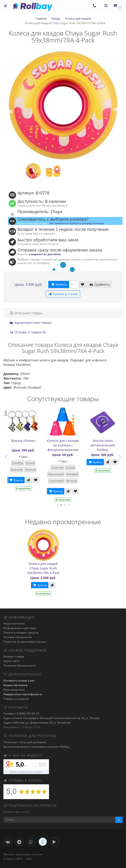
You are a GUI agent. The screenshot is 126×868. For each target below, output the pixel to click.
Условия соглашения (18, 637)
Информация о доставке (20, 628)
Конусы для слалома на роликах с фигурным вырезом (65, 445)
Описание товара (26, 313)
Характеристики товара (31, 323)
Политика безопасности (20, 665)
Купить (18, 480)
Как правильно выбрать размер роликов (76, 223)
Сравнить (99, 284)
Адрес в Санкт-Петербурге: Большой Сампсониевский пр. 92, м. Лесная (51, 718)
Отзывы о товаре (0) (28, 332)
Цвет (26, 457)
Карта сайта (12, 661)
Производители (14, 690)
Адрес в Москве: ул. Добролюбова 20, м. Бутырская (37, 723)
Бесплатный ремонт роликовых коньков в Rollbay (36, 747)
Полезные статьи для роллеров (25, 742)
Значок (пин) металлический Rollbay (104, 445)
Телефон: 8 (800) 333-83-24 (21, 713)
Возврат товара (14, 656)
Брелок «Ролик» (25, 441)
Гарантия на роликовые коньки (25, 642)
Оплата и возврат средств (21, 633)
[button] (117, 6)
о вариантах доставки (45, 254)
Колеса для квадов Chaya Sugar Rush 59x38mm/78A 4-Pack (43, 568)
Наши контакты (14, 623)
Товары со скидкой (16, 699)
